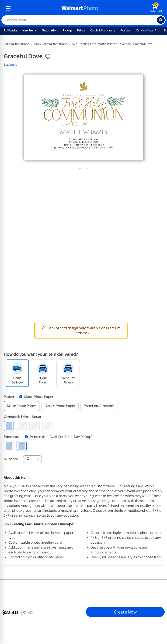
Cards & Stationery (103, 30)
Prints (81, 30)
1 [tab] (79, 167)
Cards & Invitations (16, 44)
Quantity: (11, 459)
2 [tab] (86, 167)
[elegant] (34, 426)
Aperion (14, 65)
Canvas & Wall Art (147, 30)
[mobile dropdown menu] (8, 8)
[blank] (9, 446)
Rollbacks (10, 30)
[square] (9, 426)
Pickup (67, 30)
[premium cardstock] (99, 406)
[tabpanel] (83, 117)
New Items (30, 30)
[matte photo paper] (22, 406)
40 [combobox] (27, 459)
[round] (22, 426)
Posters (126, 30)
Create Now (125, 612)
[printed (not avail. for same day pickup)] (22, 446)
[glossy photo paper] (60, 406)
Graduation (50, 30)
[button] (48, 57)
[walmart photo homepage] (80, 8)
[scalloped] (47, 426)
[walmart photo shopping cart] (155, 8)
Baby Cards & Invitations (51, 44)
